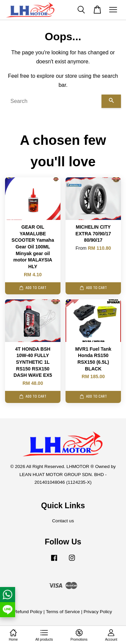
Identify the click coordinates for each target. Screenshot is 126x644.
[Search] (53, 101)
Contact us (63, 521)
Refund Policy (28, 612)
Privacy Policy (98, 612)
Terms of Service (63, 612)
